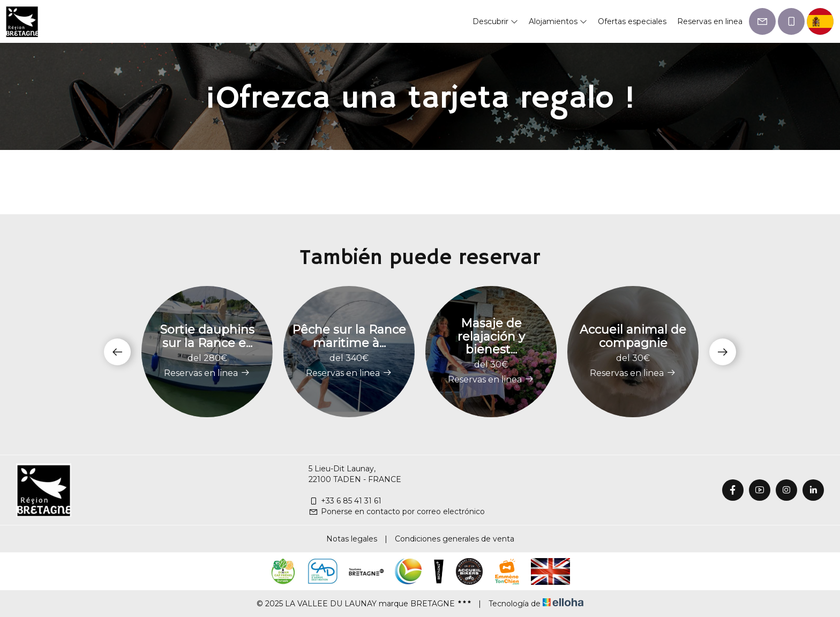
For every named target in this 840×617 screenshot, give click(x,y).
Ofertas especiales (632, 21)
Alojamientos (558, 21)
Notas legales (352, 539)
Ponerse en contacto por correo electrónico (397, 511)
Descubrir (495, 21)
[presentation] (117, 352)
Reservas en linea (710, 21)
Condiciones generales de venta (455, 539)
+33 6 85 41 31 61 (345, 501)
